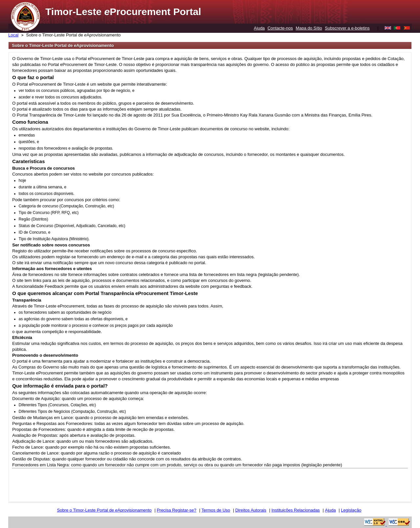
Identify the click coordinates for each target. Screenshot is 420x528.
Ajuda (259, 28)
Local (13, 35)
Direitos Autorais (251, 510)
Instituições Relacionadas (295, 510)
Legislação (351, 510)
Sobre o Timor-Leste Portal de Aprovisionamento (73, 35)
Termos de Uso (216, 510)
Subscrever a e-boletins (347, 28)
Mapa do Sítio (309, 28)
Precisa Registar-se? (177, 510)
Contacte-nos (280, 28)
